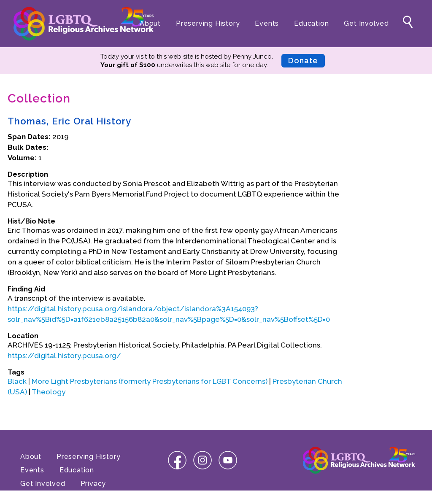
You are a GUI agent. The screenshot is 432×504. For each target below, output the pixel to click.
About (150, 23)
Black (17, 381)
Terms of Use (44, 497)
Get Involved (366, 23)
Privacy (93, 484)
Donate (303, 61)
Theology (49, 392)
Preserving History (208, 23)
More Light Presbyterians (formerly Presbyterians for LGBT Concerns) (150, 381)
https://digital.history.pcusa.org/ (64, 356)
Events (267, 23)
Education (311, 23)
